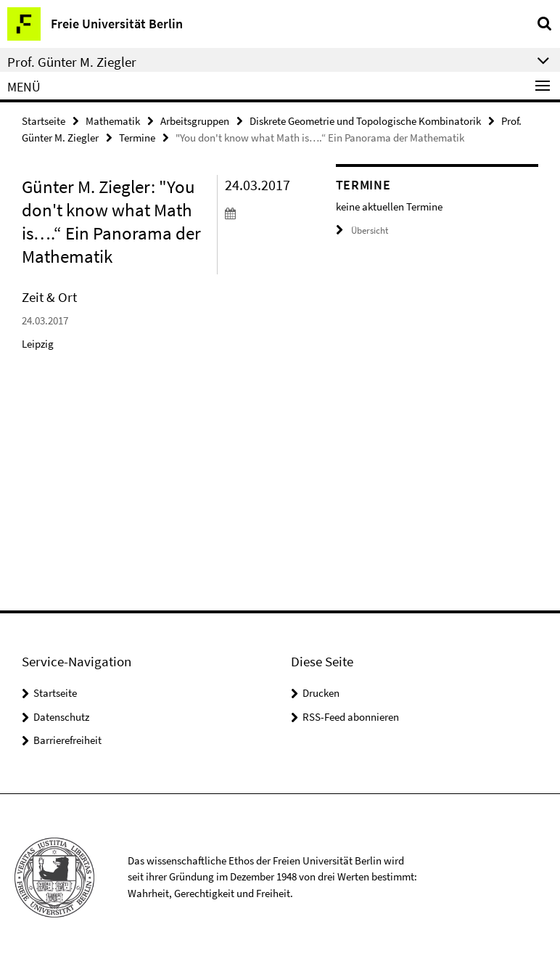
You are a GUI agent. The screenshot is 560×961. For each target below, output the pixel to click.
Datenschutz (61, 717)
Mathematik (113, 121)
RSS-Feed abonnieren (351, 717)
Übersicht (362, 230)
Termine (137, 138)
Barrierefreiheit (67, 740)
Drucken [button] (321, 693)
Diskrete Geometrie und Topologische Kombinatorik (365, 121)
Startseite (44, 121)
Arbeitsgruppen (195, 121)
